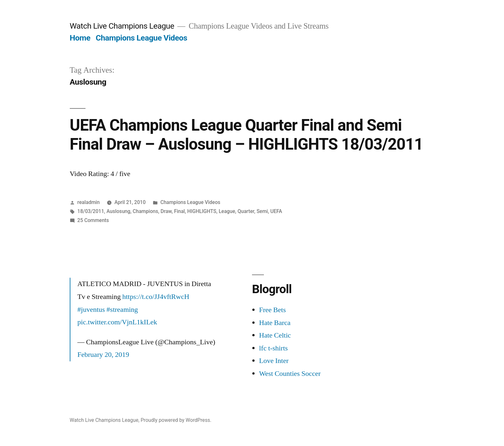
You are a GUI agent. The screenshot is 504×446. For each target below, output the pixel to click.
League (227, 211)
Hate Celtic (275, 335)
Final (179, 211)
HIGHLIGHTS (202, 211)
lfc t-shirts (273, 348)
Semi (262, 211)
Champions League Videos (142, 38)
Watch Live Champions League (122, 26)
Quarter (246, 211)
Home (80, 38)
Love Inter (274, 361)
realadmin (89, 202)
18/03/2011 (91, 211)
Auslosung (118, 211)
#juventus (91, 310)
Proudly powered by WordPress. (176, 420)
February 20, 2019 (103, 355)
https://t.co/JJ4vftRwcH (156, 297)
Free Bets (272, 310)
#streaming (122, 310)
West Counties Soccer (290, 374)
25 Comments (93, 220)
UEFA (276, 211)
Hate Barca (275, 323)
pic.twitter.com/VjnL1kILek (117, 322)
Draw (166, 211)
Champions (145, 211)
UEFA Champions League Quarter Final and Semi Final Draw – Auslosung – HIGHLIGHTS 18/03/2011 (246, 135)
